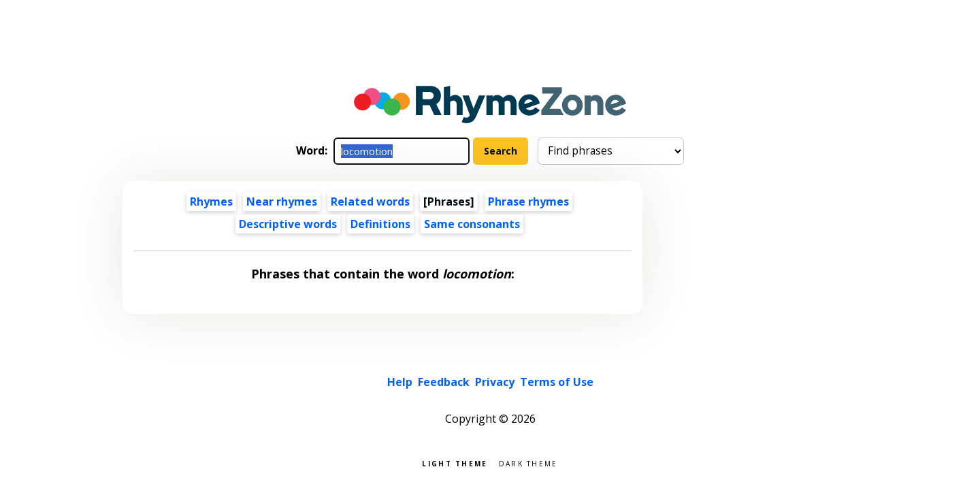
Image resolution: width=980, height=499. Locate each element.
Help (400, 382)
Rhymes (211, 202)
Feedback (444, 382)
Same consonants (472, 224)
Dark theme (528, 463)
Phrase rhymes (528, 202)
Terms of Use (557, 382)
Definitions (380, 224)
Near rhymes (282, 202)
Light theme (455, 463)
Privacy (495, 382)
